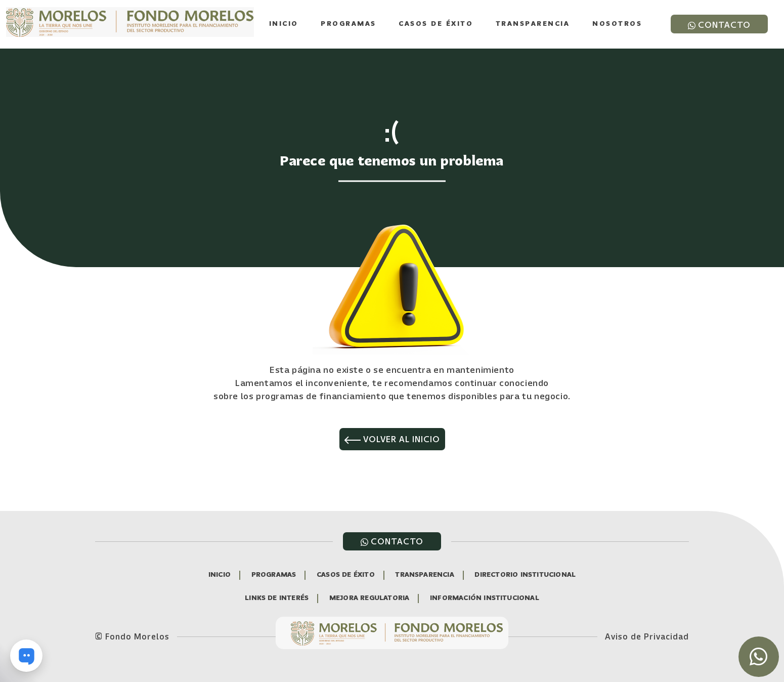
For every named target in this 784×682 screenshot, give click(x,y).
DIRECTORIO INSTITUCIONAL (525, 575)
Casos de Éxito (436, 24)
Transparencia (533, 24)
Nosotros (617, 24)
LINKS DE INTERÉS (277, 598)
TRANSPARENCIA (425, 575)
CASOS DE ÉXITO (346, 575)
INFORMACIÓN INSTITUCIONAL (485, 598)
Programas (349, 24)
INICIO (220, 575)
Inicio (284, 24)
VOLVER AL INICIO (392, 439)
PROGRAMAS (274, 575)
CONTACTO (719, 25)
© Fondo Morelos (132, 636)
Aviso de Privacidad (647, 636)
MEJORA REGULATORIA (369, 598)
